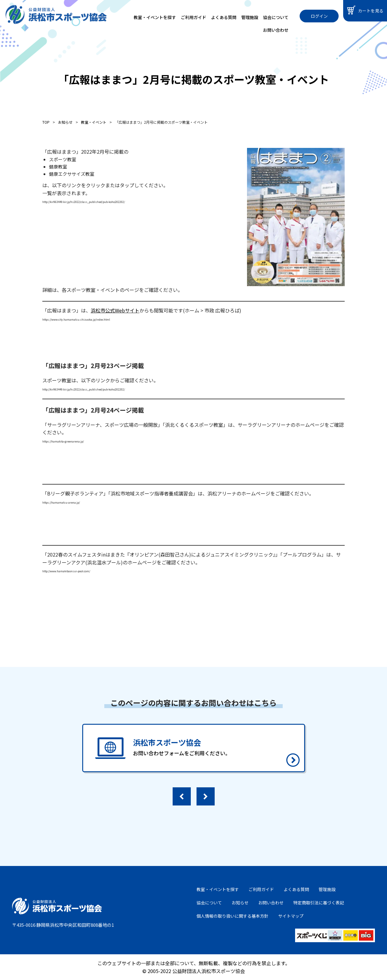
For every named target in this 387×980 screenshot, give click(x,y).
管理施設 (250, 17)
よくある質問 (224, 17)
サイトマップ (291, 916)
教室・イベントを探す (155, 17)
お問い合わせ (276, 30)
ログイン (319, 16)
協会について (276, 17)
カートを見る (365, 10)
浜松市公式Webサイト (115, 310)
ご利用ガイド (193, 17)
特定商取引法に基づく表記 (319, 903)
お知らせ (240, 903)
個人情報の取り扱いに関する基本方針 (233, 916)
